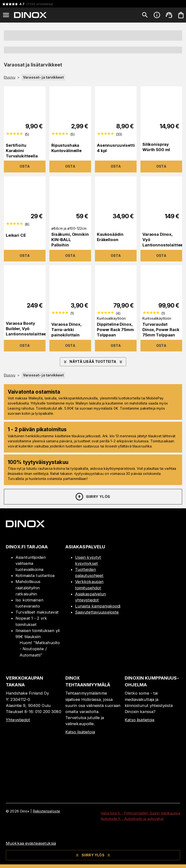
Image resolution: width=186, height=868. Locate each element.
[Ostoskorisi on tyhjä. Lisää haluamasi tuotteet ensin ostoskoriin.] (181, 15)
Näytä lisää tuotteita (93, 362)
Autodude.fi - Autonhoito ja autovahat (132, 819)
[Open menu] (6, 15)
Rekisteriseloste (46, 811)
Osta (25, 166)
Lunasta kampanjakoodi (98, 606)
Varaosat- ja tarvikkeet (43, 77)
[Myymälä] (152, 579)
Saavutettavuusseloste (97, 612)
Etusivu (10, 77)
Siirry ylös (92, 497)
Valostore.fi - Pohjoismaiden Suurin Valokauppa (140, 813)
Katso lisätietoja (80, 732)
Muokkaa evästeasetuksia (31, 843)
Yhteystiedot (18, 720)
